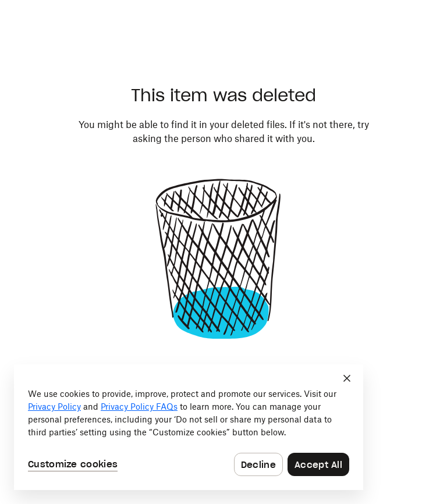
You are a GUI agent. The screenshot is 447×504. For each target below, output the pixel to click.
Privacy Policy (54, 407)
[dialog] (189, 427)
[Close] (347, 378)
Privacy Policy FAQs (139, 407)
